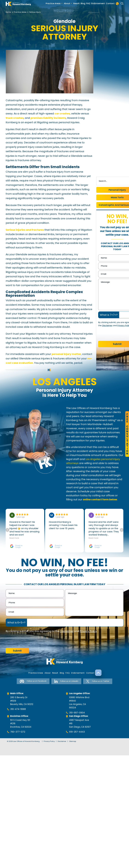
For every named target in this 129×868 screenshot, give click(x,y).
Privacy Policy (88, 631)
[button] (122, 530)
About (67, 3)
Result (77, 3)
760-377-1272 (18, 732)
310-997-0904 (77, 713)
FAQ (88, 3)
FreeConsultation (127, 434)
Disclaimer (107, 326)
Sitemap (73, 741)
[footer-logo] (65, 661)
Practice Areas (53, 3)
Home (8, 12)
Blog (83, 3)
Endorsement (98, 3)
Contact (110, 3)
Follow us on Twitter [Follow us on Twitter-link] (98, 681)
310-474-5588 (18, 709)
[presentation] (25, 641)
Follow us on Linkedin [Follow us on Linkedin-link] (66, 681)
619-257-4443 (77, 732)
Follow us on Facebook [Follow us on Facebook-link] (33, 681)
